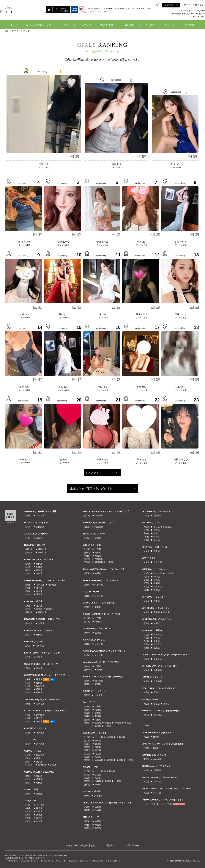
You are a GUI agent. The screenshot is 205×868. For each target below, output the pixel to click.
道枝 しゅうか (181, 459)
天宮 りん (44, 164)
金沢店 (39, 683)
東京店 (39, 821)
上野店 (98, 666)
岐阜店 (98, 684)
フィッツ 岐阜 (44, 168)
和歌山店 (42, 549)
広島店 (98, 706)
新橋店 (39, 692)
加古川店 (99, 515)
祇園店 (49, 609)
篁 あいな (175, 164)
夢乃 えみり (24, 242)
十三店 (98, 549)
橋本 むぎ (116, 164)
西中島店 (40, 715)
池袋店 (39, 594)
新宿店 (110, 760)
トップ (14, 25)
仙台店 (39, 591)
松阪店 (39, 567)
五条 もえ (63, 387)
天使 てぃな (181, 314)
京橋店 (98, 538)
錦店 (38, 758)
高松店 (98, 552)
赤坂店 (108, 723)
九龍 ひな (142, 387)
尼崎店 (98, 622)
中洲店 (98, 784)
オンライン (179, 804)
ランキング (85, 25)
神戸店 (39, 588)
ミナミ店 (40, 515)
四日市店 (40, 686)
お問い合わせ (132, 845)
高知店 (39, 570)
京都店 (39, 573)
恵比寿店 (40, 527)
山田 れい (181, 387)
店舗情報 (129, 25)
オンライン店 (166, 804)
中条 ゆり (102, 387)
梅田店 (39, 564)
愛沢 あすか (102, 242)
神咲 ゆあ (142, 242)
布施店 (167, 612)
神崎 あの (24, 459)
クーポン (150, 25)
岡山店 (39, 776)
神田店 (39, 635)
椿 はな (102, 314)
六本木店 (40, 646)
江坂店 (39, 538)
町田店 (39, 783)
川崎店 (41, 623)
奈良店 (98, 556)
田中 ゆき (24, 387)
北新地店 (52, 585)
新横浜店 (42, 552)
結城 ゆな (24, 314)
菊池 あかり (63, 242)
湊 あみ (63, 459)
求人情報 (189, 25)
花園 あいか (181, 242)
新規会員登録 (171, 5)
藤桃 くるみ (102, 459)
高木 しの (63, 314)
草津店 (39, 779)
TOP (7, 31)
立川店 (39, 762)
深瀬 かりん (142, 314)
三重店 (39, 657)
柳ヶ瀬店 (158, 715)
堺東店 (157, 551)
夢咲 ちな (142, 459)
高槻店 (157, 601)
